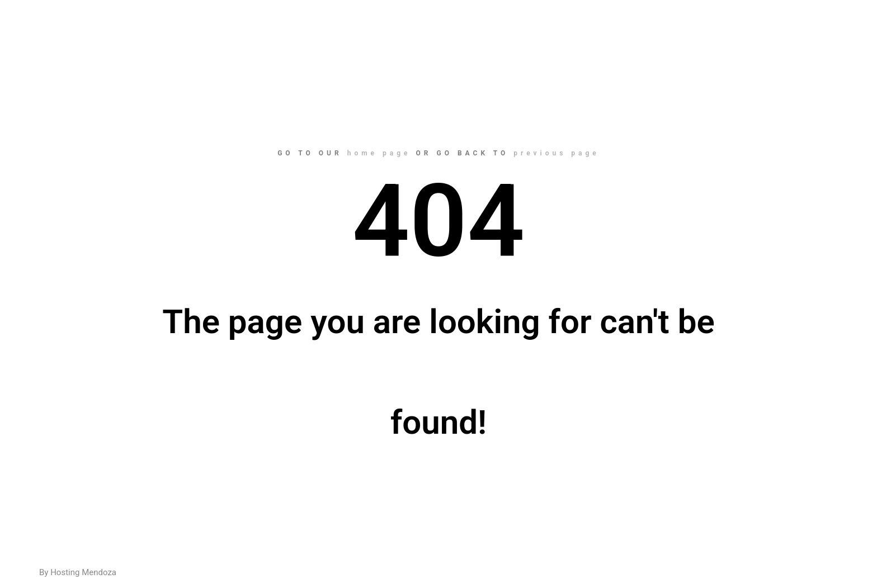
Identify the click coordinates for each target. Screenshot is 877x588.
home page (379, 153)
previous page (557, 153)
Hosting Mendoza (83, 572)
